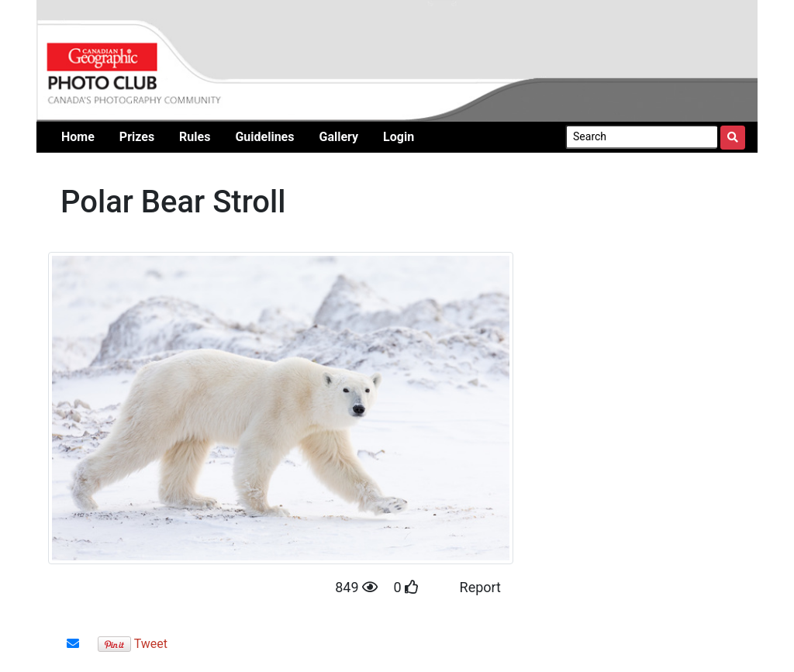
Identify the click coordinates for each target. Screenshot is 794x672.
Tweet (151, 644)
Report (480, 587)
